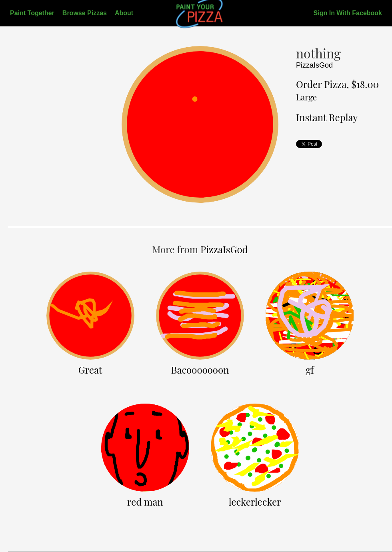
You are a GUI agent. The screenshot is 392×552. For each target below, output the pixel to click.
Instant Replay (327, 117)
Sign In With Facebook (348, 13)
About (124, 13)
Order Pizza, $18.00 (337, 90)
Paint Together (32, 13)
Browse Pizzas (85, 13)
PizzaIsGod (314, 65)
